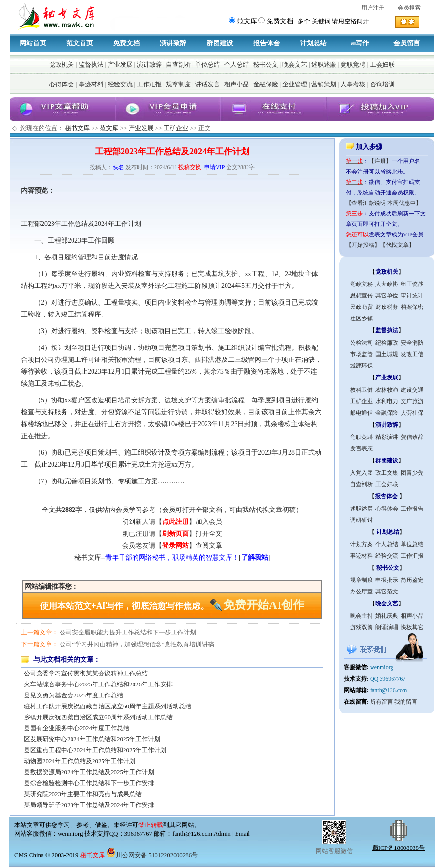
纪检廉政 (387, 343)
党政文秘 (361, 284)
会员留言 (407, 43)
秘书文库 (77, 128)
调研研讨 (361, 520)
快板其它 (412, 627)
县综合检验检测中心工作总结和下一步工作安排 (89, 783)
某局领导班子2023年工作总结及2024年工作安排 (89, 805)
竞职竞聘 (353, 65)
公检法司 (361, 343)
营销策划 (324, 84)
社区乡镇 (361, 318)
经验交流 (120, 84)
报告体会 (267, 43)
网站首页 (33, 43)
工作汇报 (149, 84)
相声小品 (237, 84)
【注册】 (380, 161)
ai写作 (360, 43)
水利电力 (387, 401)
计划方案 (361, 544)
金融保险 (266, 84)
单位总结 (207, 65)
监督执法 (91, 65)
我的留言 (406, 702)
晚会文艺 (295, 65)
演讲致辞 (173, 43)
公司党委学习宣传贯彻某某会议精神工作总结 (86, 673)
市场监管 (361, 354)
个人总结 (237, 65)
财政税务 (387, 307)
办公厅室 (361, 592)
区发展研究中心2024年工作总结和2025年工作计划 (92, 739)
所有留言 (382, 702)
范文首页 (80, 43)
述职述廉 (324, 65)
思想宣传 (361, 296)
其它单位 (387, 296)
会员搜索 (409, 8)
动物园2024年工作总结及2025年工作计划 (80, 761)
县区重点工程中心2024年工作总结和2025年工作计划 (95, 750)
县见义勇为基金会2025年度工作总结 (73, 695)
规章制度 (178, 84)
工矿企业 (176, 128)
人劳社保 (412, 413)
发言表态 (361, 449)
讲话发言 (207, 84)
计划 (134, 224)
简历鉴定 (412, 580)
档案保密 (412, 307)
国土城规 (387, 354)
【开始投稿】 (363, 245)
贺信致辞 (412, 437)
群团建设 (220, 43)
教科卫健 (361, 390)
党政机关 (62, 65)
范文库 (109, 128)
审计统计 (412, 296)
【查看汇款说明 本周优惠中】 (384, 203)
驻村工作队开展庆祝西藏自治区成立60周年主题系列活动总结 (108, 706)
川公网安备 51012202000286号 (152, 855)
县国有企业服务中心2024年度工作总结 (77, 728)
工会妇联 (382, 65)
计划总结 (313, 43)
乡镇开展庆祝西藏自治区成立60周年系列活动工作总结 (98, 717)
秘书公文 (266, 65)
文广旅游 (412, 401)
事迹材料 (91, 84)
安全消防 (412, 343)
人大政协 (387, 284)
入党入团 (361, 473)
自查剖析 (178, 65)
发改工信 (412, 354)
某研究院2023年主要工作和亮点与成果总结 (83, 794)
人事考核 (353, 84)
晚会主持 (361, 616)
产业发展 (120, 65)
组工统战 (412, 284)
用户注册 (373, 8)
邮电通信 (361, 413)
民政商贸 (361, 307)
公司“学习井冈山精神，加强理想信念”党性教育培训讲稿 (137, 644)
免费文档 (126, 43)
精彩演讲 (387, 437)
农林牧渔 (387, 390)
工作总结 (74, 224)
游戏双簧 (361, 627)
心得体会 (62, 84)
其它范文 (387, 592)
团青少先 (412, 473)
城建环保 (361, 366)
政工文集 (387, 473)
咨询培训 (382, 84)
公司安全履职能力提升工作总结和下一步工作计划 (128, 632)
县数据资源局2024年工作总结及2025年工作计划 (89, 772)
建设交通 (412, 390)
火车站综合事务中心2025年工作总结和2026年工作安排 (98, 684)
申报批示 (387, 580)
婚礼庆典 (387, 616)
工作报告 (412, 509)
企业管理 (295, 84)
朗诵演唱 (387, 627)
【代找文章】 (397, 245)
